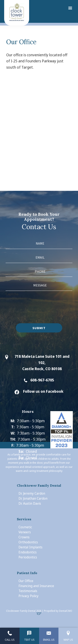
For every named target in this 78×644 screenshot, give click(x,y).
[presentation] (37, 305)
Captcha (12, 294)
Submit (39, 328)
